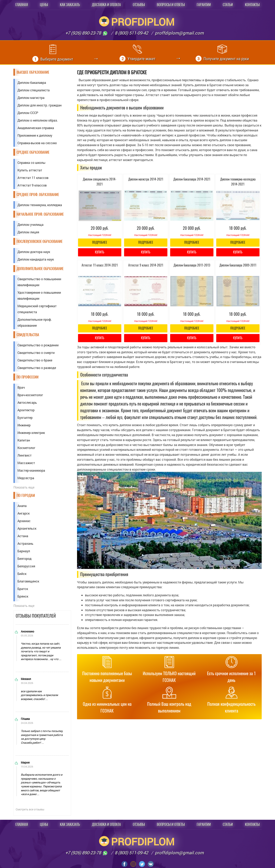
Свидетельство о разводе (37, 368)
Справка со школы (31, 163)
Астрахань (25, 543)
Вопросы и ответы (171, 5)
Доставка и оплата (106, 5)
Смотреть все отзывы (30, 809)
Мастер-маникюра (31, 470)
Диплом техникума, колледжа (40, 205)
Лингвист (25, 455)
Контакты (252, 5)
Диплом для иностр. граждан (40, 105)
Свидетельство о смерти (36, 353)
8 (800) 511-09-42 (131, 33)
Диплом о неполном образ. (38, 120)
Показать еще (24, 487)
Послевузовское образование (40, 241)
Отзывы (139, 5)
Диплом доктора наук (34, 252)
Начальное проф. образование (40, 214)
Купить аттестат (30, 170)
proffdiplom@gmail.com (179, 33)
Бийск (22, 574)
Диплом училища (30, 224)
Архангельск (27, 528)
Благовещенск (28, 581)
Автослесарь (27, 402)
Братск (23, 589)
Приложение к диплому (35, 135)
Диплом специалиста (34, 90)
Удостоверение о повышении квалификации (39, 295)
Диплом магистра (31, 98)
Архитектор (26, 410)
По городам (26, 495)
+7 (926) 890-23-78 (87, 33)
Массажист (26, 463)
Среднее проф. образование (38, 195)
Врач (21, 387)
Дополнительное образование (40, 269)
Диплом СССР (28, 113)
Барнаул (24, 551)
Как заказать (70, 5)
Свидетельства (28, 335)
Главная (22, 5)
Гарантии (204, 5)
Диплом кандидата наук (36, 259)
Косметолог (26, 448)
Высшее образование (33, 72)
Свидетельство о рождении (38, 345)
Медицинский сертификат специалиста (37, 309)
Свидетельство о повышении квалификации (39, 282)
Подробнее (100, 242)
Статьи (228, 5)
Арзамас (24, 521)
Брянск (23, 596)
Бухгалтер (25, 418)
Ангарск (24, 513)
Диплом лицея (28, 232)
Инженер (24, 425)
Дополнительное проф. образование (35, 322)
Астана (23, 536)
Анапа (22, 506)
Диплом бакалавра (32, 83)
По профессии (28, 377)
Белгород (25, 559)
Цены (44, 5)
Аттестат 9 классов (32, 185)
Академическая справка (36, 128)
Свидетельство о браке (35, 360)
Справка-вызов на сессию (37, 143)
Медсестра (26, 478)
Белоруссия (26, 566)
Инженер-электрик (31, 433)
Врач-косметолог (30, 395)
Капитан (24, 440)
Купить (100, 252)
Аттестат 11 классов (33, 178)
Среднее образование (33, 152)
